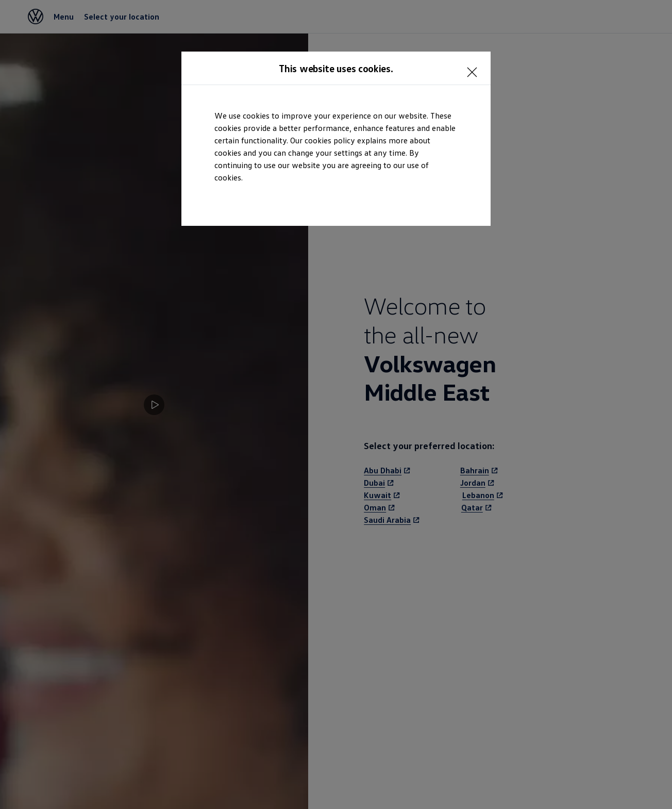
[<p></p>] (475, 67)
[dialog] (336, 404)
